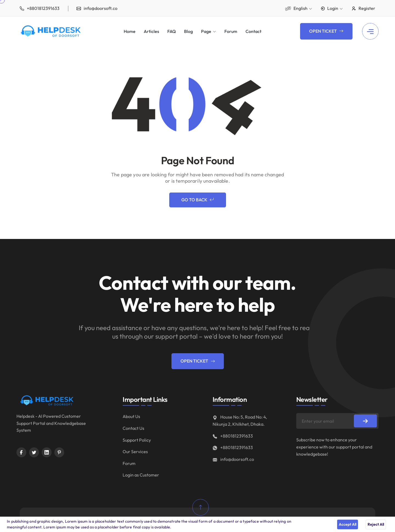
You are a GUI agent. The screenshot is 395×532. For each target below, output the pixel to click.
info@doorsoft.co (233, 459)
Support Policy (137, 440)
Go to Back (198, 200)
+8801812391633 (233, 436)
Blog (188, 31)
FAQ (172, 31)
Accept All (348, 524)
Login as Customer (141, 475)
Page (206, 31)
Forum (231, 31)
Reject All (376, 524)
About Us (131, 416)
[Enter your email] (337, 421)
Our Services (135, 452)
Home (130, 31)
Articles (151, 31)
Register (363, 8)
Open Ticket (326, 31)
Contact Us (133, 428)
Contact (253, 31)
